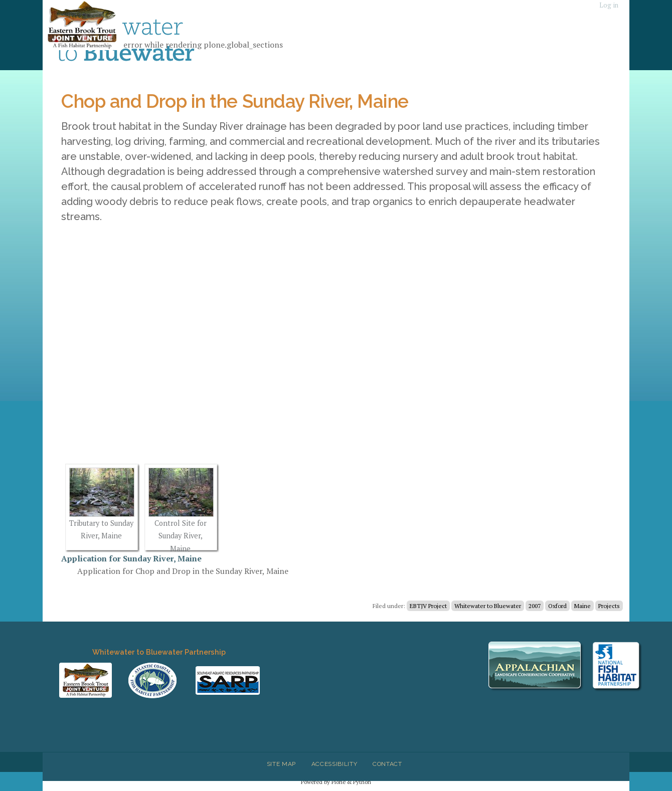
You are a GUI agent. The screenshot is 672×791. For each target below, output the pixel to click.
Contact (387, 764)
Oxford (557, 606)
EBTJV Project (428, 606)
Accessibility (334, 764)
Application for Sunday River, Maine (131, 558)
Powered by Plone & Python (336, 782)
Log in (609, 5)
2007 (535, 606)
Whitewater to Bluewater (488, 606)
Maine (582, 606)
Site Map (281, 764)
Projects (609, 606)
